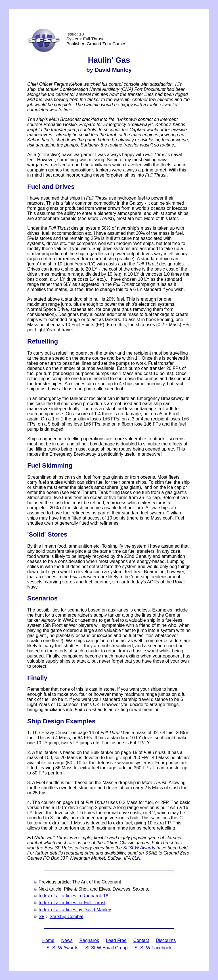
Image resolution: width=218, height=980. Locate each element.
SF (41, 917)
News (67, 940)
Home (48, 940)
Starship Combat (67, 917)
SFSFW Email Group (106, 948)
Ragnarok (89, 940)
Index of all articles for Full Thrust (72, 903)
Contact (141, 940)
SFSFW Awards (139, 848)
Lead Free (116, 940)
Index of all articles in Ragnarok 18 (73, 896)
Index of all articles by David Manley (75, 910)
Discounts (166, 940)
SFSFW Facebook (153, 948)
